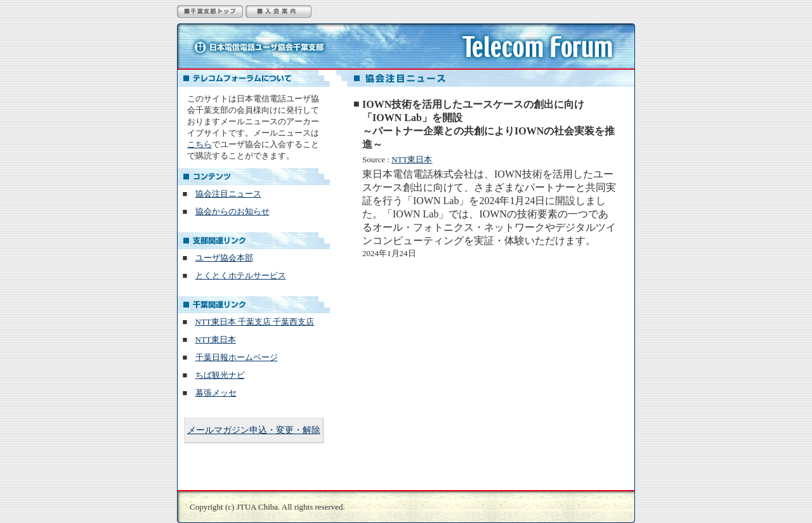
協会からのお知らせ (232, 211)
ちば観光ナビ (220, 375)
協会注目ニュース (228, 194)
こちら (200, 144)
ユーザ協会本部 (224, 258)
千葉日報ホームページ (237, 357)
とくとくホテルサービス (241, 275)
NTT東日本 (412, 159)
